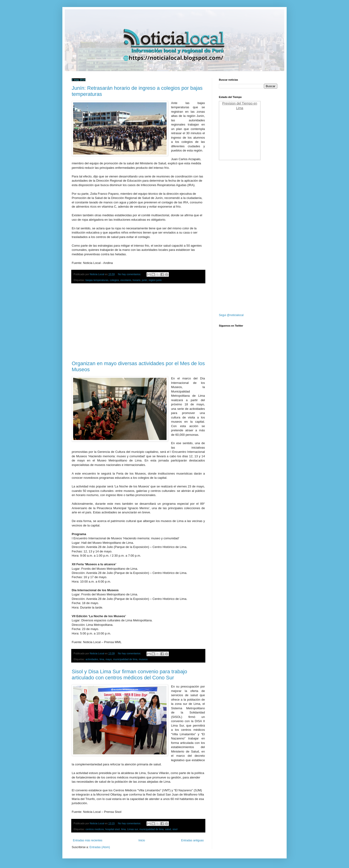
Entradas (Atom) (100, 847)
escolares (126, 280)
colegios (114, 280)
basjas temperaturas (97, 280)
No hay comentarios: (130, 274)
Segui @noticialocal (231, 315)
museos (143, 659)
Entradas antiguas (192, 840)
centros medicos (95, 829)
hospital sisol (113, 829)
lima (102, 659)
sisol (175, 829)
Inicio (142, 840)
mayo (109, 659)
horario (137, 280)
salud (168, 829)
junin (144, 280)
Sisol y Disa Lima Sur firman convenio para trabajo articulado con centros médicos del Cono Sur (129, 675)
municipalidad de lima (125, 659)
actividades (92, 659)
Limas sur (132, 829)
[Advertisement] (138, 322)
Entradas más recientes (88, 840)
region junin (155, 280)
